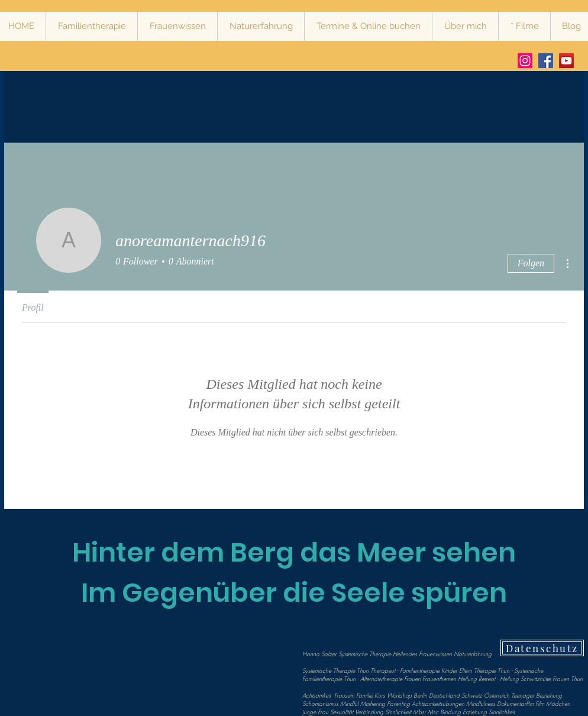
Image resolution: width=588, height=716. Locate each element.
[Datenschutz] (542, 648)
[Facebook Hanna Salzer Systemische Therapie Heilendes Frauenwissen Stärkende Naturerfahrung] (546, 61)
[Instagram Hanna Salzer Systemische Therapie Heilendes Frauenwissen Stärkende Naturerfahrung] (525, 61)
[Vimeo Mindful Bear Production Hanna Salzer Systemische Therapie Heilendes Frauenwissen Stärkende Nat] (566, 61)
